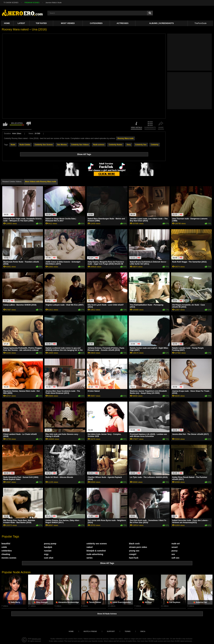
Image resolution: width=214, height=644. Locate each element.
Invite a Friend (90, 631)
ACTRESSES (123, 23)
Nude (13, 145)
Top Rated (41, 23)
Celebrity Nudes (115, 145)
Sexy (129, 145)
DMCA (143, 631)
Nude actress (99, 145)
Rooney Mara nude (126, 138)
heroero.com (36, 639)
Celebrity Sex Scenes (44, 145)
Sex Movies (62, 145)
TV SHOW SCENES (11, 3)
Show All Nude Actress (107, 614)
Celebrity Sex (141, 145)
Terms (128, 631)
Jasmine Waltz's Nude (53, 3)
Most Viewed (68, 23)
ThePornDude (201, 23)
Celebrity (155, 145)
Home (7, 23)
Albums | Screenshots (161, 23)
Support (111, 631)
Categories (96, 23)
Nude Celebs (25, 145)
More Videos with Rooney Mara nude (41, 182)
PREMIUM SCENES (32, 3)
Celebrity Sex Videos (80, 145)
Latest (21, 23)
